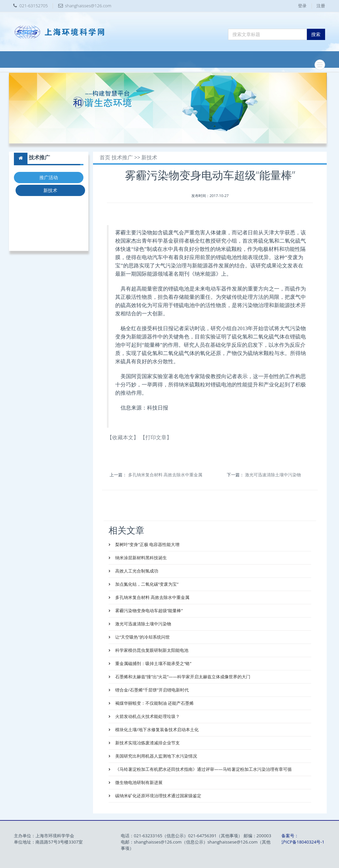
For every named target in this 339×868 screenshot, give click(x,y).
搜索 (316, 34)
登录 (302, 6)
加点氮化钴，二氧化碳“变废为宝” (146, 584)
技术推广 (122, 158)
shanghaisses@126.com (88, 6)
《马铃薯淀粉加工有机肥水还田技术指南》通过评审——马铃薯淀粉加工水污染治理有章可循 (203, 769)
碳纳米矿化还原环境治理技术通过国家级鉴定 (157, 796)
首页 (105, 158)
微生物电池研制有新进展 (138, 782)
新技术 (50, 190)
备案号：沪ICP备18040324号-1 (303, 839)
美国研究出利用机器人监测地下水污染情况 (155, 756)
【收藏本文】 (123, 437)
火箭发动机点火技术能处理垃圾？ (147, 716)
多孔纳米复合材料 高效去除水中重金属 (165, 475)
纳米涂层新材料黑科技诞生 (140, 558)
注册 (321, 6)
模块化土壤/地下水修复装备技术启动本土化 (156, 730)
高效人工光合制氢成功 (136, 571)
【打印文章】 (156, 437)
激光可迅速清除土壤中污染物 (273, 475)
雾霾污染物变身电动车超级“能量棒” (148, 611)
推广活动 (49, 177)
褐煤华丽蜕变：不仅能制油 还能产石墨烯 (154, 703)
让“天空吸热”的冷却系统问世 (142, 637)
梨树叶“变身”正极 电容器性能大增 (147, 544)
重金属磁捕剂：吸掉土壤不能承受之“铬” (152, 663)
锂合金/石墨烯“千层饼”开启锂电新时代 (151, 690)
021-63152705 (34, 6)
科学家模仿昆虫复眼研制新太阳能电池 (151, 650)
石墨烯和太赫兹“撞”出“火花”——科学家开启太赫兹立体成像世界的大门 (182, 677)
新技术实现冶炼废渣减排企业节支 (147, 743)
